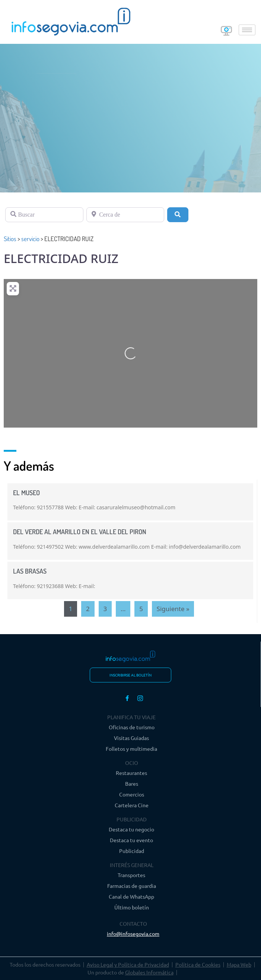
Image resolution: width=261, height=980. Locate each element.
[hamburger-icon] (247, 30)
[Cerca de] (125, 215)
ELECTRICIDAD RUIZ (61, 258)
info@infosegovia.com (133, 934)
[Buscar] (44, 215)
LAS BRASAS (30, 571)
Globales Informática (149, 972)
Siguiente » (173, 609)
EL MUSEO (26, 493)
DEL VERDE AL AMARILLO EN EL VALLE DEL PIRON (80, 532)
